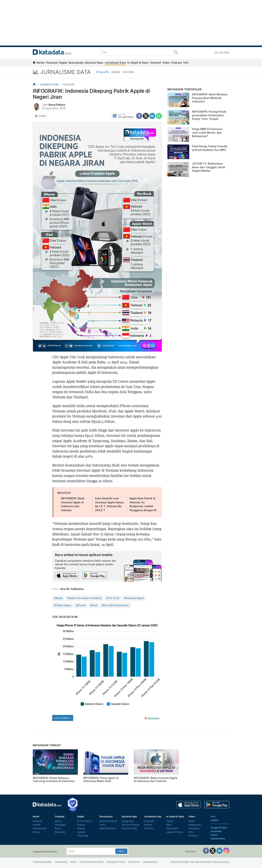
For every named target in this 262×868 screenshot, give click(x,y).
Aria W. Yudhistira (72, 589)
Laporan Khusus (175, 832)
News (192, 821)
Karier (74, 862)
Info (186, 63)
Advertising (61, 862)
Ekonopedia (76, 63)
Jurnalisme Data (115, 63)
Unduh (40, 116)
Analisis (116, 72)
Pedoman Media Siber (92, 862)
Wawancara (172, 828)
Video (166, 63)
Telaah (170, 821)
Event (214, 835)
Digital (63, 63)
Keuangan (60, 825)
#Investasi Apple (134, 598)
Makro (58, 821)
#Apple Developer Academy (85, 598)
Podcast (177, 63)
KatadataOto (218, 839)
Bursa (58, 828)
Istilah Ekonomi (108, 828)
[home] (34, 63)
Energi (36, 832)
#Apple (58, 598)
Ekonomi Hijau (94, 63)
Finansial (52, 63)
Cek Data (128, 72)
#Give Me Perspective (115, 605)
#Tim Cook (113, 598)
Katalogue (194, 828)
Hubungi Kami (150, 862)
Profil (102, 825)
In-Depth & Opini (138, 63)
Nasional (37, 821)
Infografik (102, 72)
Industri (37, 825)
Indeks (215, 820)
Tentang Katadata (42, 862)
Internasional (40, 828)
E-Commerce (84, 821)
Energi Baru (128, 821)
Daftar (121, 851)
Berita (41, 63)
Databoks (216, 831)
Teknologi (83, 836)
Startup (81, 828)
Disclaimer (134, 862)
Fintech (81, 825)
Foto (191, 832)
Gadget (81, 832)
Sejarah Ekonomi (108, 821)
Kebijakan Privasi (116, 862)
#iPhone (81, 605)
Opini (169, 825)
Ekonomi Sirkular (131, 825)
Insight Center (219, 828)
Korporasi (60, 832)
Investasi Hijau (129, 828)
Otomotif (155, 63)
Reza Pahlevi (57, 105)
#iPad (94, 605)
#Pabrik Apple (63, 605)
